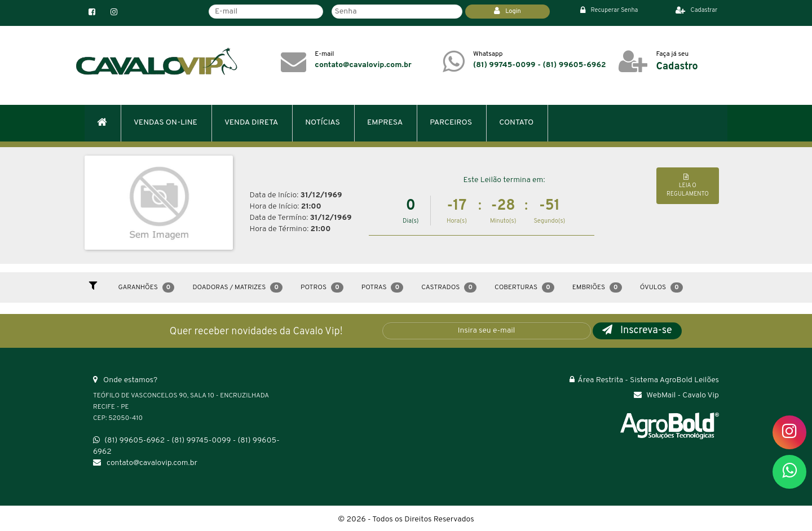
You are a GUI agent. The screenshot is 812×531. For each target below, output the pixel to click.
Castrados (449, 287)
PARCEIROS (451, 123)
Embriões (597, 287)
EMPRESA (385, 123)
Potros (322, 287)
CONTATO (516, 123)
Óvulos (661, 287)
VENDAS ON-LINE (166, 123)
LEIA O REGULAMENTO (688, 186)
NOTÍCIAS (323, 123)
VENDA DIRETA (251, 123)
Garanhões (147, 287)
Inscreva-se (637, 331)
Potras (382, 287)
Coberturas (524, 287)
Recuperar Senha (609, 10)
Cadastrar (697, 10)
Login (507, 11)
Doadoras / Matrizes (237, 287)
